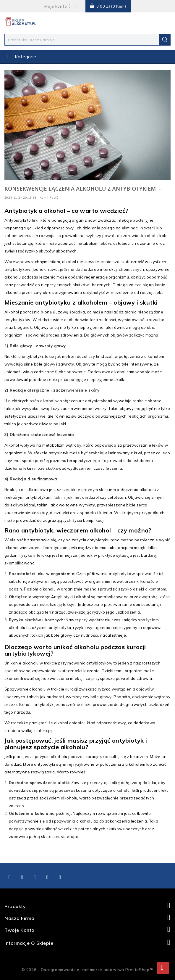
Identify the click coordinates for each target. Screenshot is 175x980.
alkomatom (156, 589)
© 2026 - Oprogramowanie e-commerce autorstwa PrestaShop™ (87, 970)
